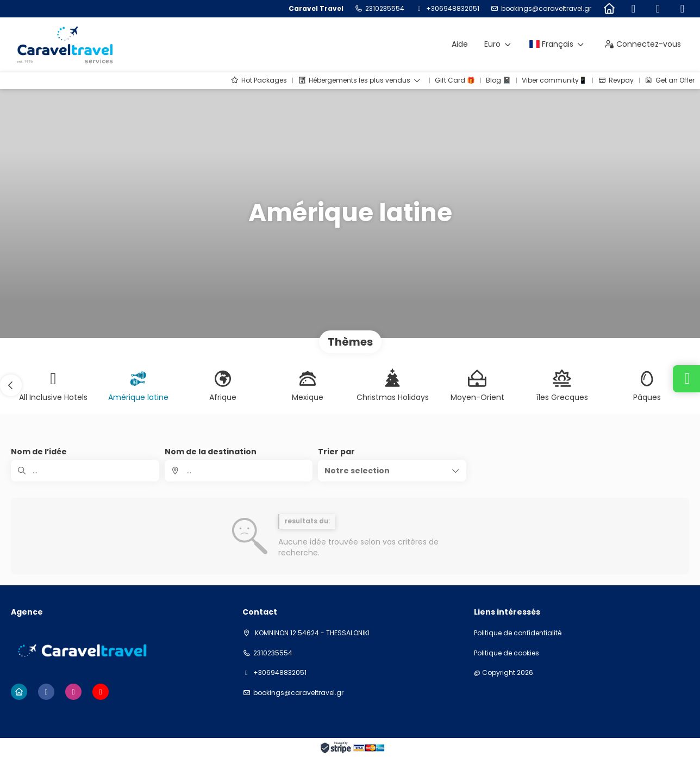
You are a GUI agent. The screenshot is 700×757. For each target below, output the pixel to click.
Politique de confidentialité (518, 633)
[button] (11, 385)
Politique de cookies (507, 653)
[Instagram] (658, 9)
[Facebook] (633, 9)
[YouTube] (682, 9)
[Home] (609, 9)
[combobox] (239, 471)
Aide (460, 44)
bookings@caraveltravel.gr (546, 9)
